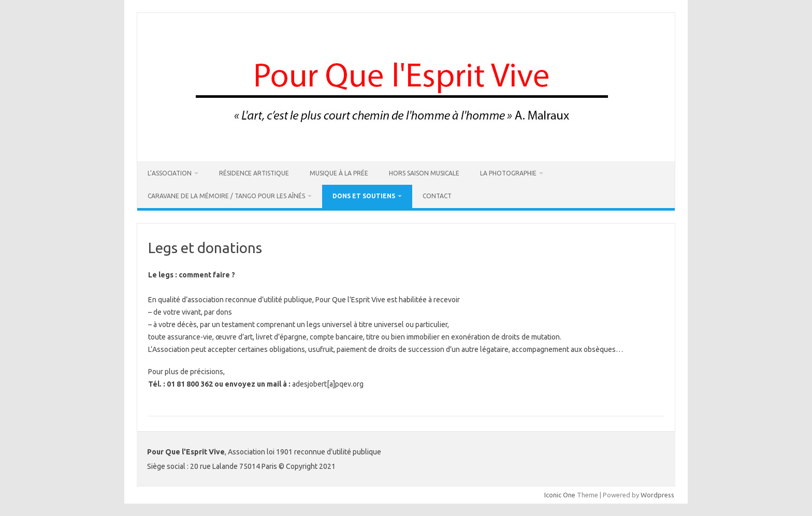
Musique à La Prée (339, 173)
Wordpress (657, 495)
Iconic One (560, 495)
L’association (170, 173)
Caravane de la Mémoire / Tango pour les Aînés (226, 196)
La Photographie (508, 173)
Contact (437, 196)
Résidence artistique (254, 173)
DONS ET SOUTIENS (364, 196)
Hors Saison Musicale (424, 173)
